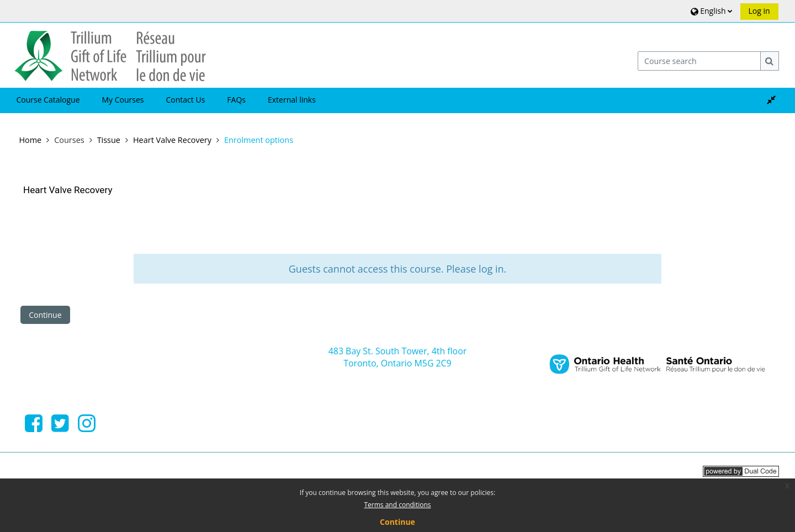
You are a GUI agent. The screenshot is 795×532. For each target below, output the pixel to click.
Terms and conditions (398, 505)
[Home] (110, 54)
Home (30, 140)
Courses (69, 140)
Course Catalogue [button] (48, 100)
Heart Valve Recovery (68, 190)
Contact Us (186, 100)
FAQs (236, 100)
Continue (45, 315)
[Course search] (699, 61)
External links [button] (292, 100)
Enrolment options (259, 140)
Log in (759, 11)
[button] (710, 11)
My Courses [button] (123, 100)
